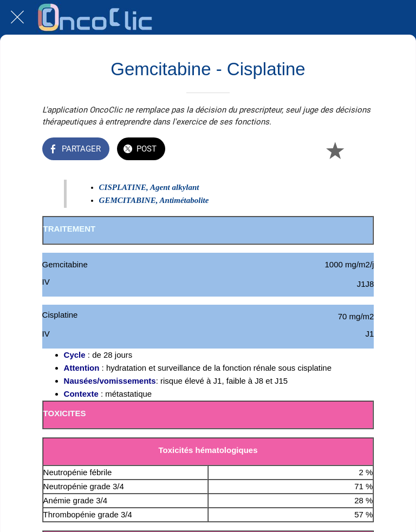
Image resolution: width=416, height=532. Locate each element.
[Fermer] (17, 17)
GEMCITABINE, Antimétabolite (154, 200)
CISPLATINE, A (127, 187)
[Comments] (361, 150)
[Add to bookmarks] (335, 150)
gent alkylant (177, 187)
